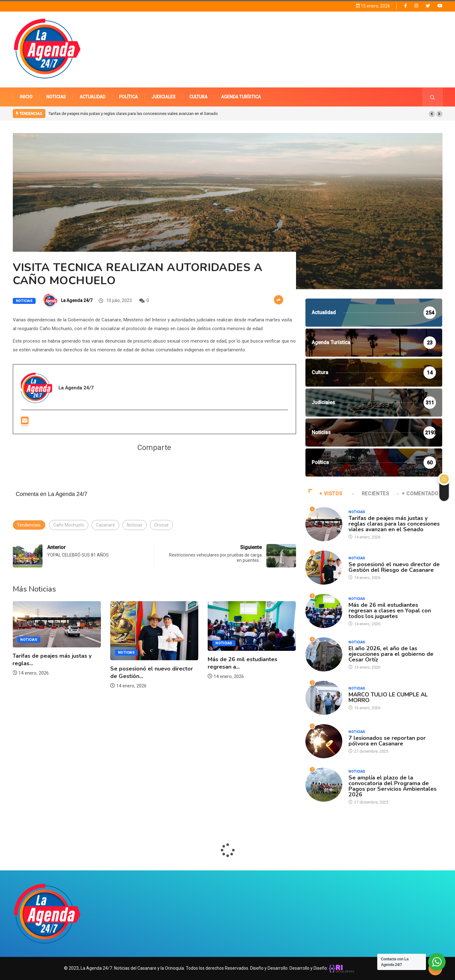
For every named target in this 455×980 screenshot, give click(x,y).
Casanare (105, 525)
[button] (432, 114)
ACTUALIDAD (92, 97)
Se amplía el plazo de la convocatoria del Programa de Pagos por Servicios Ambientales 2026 (393, 786)
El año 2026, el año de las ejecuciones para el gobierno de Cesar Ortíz (391, 654)
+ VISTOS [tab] (326, 494)
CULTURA (198, 97)
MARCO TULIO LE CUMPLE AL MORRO (388, 697)
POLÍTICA (128, 97)
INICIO (26, 97)
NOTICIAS (56, 97)
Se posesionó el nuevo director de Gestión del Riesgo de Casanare (394, 567)
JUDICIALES (163, 97)
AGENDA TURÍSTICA (241, 97)
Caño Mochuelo (69, 525)
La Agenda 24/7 (77, 300)
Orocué (161, 525)
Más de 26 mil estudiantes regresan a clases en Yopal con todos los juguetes (390, 611)
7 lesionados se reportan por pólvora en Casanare (387, 741)
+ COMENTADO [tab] (418, 494)
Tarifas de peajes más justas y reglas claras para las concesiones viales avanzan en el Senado (133, 114)
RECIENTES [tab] (371, 494)
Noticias (24, 301)
